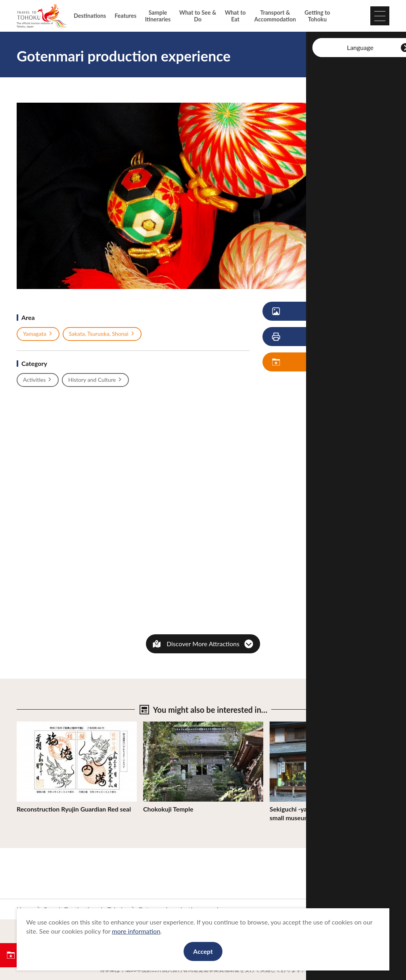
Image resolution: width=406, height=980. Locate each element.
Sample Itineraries (158, 16)
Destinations (90, 16)
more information (136, 931)
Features (125, 16)
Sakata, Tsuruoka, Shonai (102, 334)
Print (305, 337)
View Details (34, 725)
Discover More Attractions (203, 644)
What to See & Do (198, 16)
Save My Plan (311, 362)
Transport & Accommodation (275, 16)
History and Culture (95, 380)
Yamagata (38, 334)
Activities (38, 380)
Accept (203, 951)
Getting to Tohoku (317, 16)
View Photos (311, 311)
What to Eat (235, 16)
